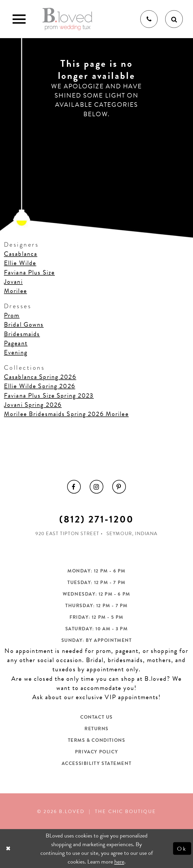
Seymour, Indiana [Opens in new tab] (132, 533)
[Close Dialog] (9, 849)
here (119, 862)
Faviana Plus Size (29, 272)
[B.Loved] (67, 19)
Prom (12, 315)
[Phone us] (149, 19)
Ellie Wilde (20, 263)
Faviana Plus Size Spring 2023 (49, 395)
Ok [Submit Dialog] (182, 848)
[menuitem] (74, 487)
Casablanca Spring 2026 (40, 377)
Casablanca (21, 254)
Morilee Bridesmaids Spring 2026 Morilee (66, 414)
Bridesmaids (22, 334)
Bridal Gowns (24, 324)
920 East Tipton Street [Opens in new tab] (67, 533)
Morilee (15, 291)
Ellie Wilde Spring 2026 (40, 386)
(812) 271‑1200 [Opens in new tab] (97, 519)
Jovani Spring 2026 (33, 405)
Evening (16, 352)
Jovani (13, 282)
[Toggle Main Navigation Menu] (19, 19)
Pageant (16, 343)
